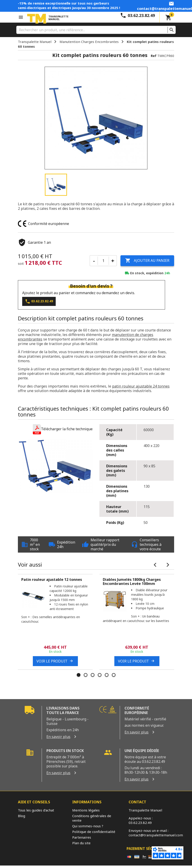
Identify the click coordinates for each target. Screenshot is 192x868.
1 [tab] (79, 675)
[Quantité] (103, 261)
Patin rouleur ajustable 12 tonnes (52, 579)
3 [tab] (93, 675)
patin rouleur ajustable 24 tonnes (141, 386)
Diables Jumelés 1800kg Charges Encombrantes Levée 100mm (132, 582)
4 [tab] (100, 675)
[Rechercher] (96, 30)
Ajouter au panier (147, 261)
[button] (63, 429)
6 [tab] (114, 675)
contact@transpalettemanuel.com (156, 835)
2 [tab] (86, 675)
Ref (154, 56)
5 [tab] (107, 675)
